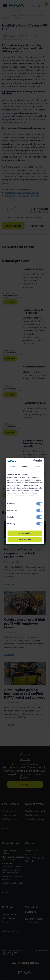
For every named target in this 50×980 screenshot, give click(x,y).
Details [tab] (25, 467)
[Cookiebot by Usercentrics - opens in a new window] (33, 461)
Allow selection (25, 539)
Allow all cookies (25, 533)
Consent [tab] (12, 467)
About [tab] (38, 467)
